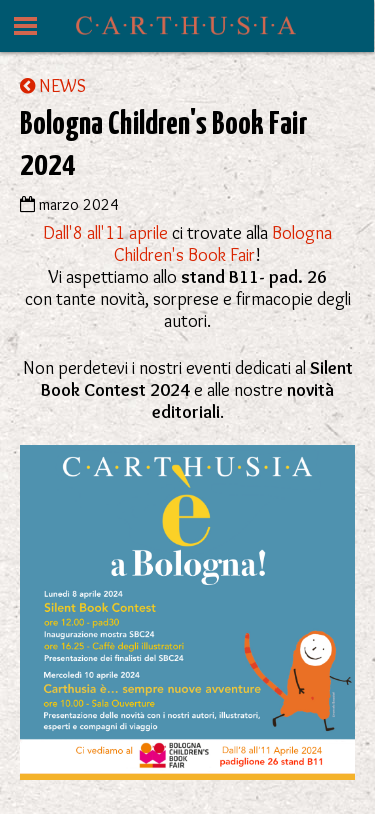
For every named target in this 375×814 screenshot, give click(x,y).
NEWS (53, 86)
